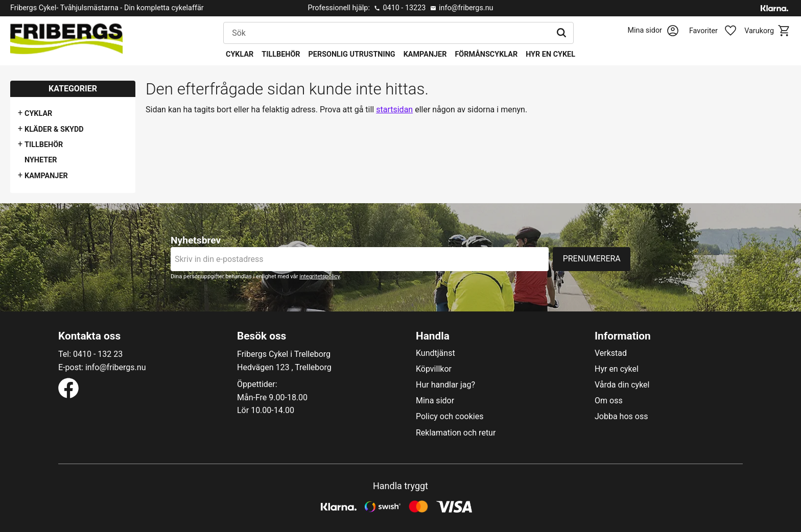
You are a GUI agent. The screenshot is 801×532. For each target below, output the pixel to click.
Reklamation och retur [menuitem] (456, 433)
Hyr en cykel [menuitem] (550, 54)
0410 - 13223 (404, 8)
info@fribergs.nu (466, 8)
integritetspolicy (320, 276)
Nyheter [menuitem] (41, 160)
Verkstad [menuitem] (611, 353)
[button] (718, 31)
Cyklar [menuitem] (240, 54)
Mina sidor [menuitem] (435, 401)
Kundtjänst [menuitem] (435, 353)
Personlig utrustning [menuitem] (352, 54)
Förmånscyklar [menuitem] (486, 54)
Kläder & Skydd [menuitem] (54, 129)
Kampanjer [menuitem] (425, 54)
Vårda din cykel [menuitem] (622, 385)
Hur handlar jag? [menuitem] (445, 385)
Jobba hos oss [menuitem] (621, 417)
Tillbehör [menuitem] (281, 54)
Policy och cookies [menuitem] (450, 417)
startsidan (394, 110)
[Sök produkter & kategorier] (387, 33)
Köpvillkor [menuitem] (434, 369)
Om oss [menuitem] (609, 401)
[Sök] (561, 33)
